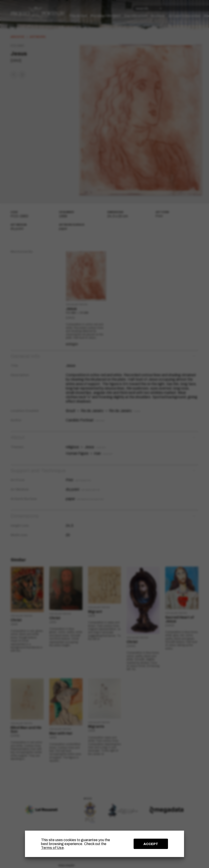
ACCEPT (151, 844)
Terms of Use (52, 848)
